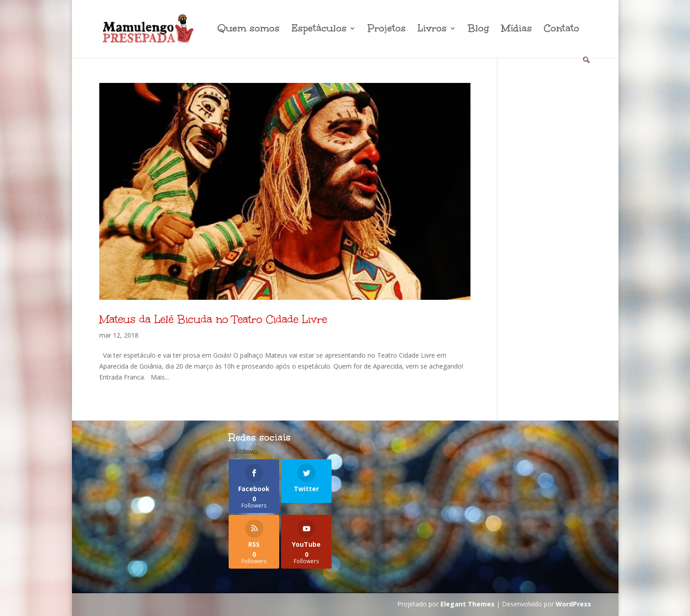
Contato (562, 30)
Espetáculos (319, 30)
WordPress (573, 604)
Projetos (387, 30)
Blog (478, 30)
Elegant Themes (468, 604)
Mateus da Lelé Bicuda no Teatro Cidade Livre (213, 319)
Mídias (516, 30)
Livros (432, 30)
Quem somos (248, 30)
